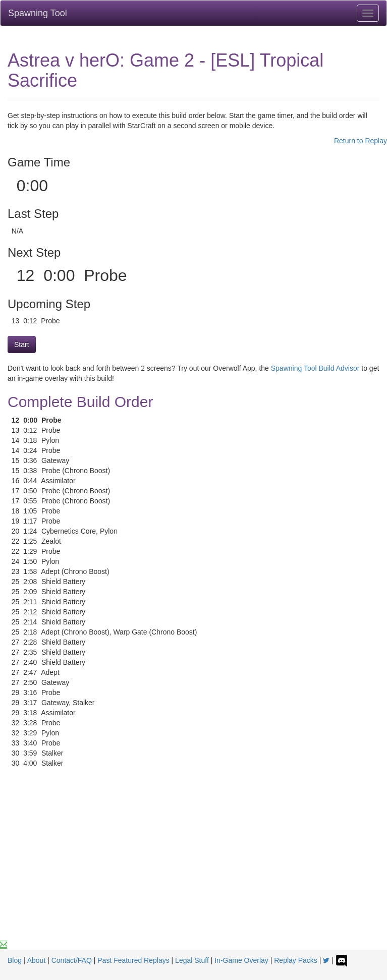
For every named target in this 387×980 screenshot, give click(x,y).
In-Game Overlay (241, 960)
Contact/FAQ (72, 960)
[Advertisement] (193, 864)
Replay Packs (296, 960)
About (37, 960)
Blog (15, 960)
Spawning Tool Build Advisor (315, 368)
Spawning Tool (38, 13)
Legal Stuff (192, 960)
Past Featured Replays (133, 960)
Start (22, 344)
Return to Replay (361, 141)
